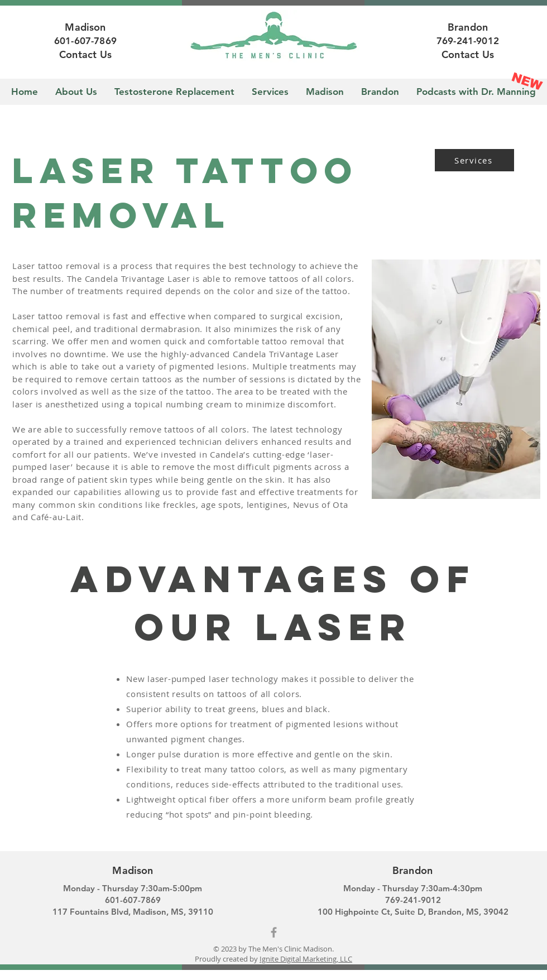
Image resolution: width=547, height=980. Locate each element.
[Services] (474, 160)
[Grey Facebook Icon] (274, 932)
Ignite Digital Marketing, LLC (306, 959)
